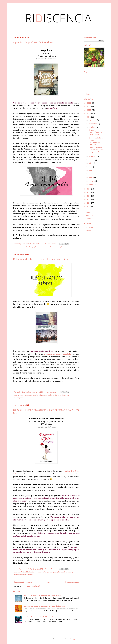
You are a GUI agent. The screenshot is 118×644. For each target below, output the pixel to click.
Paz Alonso (56, 247)
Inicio (48, 582)
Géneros (90, 216)
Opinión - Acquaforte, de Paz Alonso (34, 42)
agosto (92, 160)
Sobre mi (90, 219)
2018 (89, 117)
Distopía (32, 247)
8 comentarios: (51, 569)
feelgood (61, 572)
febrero (92, 181)
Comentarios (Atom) (32, 586)
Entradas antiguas (72, 582)
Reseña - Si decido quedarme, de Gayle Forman (43, 596)
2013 (89, 203)
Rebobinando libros (47, 395)
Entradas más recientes (23, 582)
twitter (89, 230)
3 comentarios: (51, 392)
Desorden (23, 395)
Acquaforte (24, 247)
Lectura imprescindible (43, 247)
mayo (91, 170)
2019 (89, 114)
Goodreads (40, 59)
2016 (89, 193)
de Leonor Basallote (57, 354)
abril (91, 174)
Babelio (47, 59)
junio (91, 167)
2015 (89, 196)
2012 (89, 207)
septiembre (94, 156)
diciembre (93, 120)
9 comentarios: (51, 244)
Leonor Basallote (33, 395)
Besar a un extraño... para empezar (45, 572)
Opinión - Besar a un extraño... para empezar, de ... (96, 150)
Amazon (54, 59)
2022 (89, 103)
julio (91, 163)
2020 (89, 110)
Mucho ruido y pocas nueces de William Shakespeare (44, 606)
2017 (89, 189)
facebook (90, 227)
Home (89, 213)
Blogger (73, 639)
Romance (65, 247)
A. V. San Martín (25, 572)
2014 (89, 200)
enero (91, 185)
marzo (92, 178)
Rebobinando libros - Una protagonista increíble (41, 259)
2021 (89, 107)
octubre (92, 127)
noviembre (93, 124)
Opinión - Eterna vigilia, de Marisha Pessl (40, 617)
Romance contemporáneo (23, 575)
